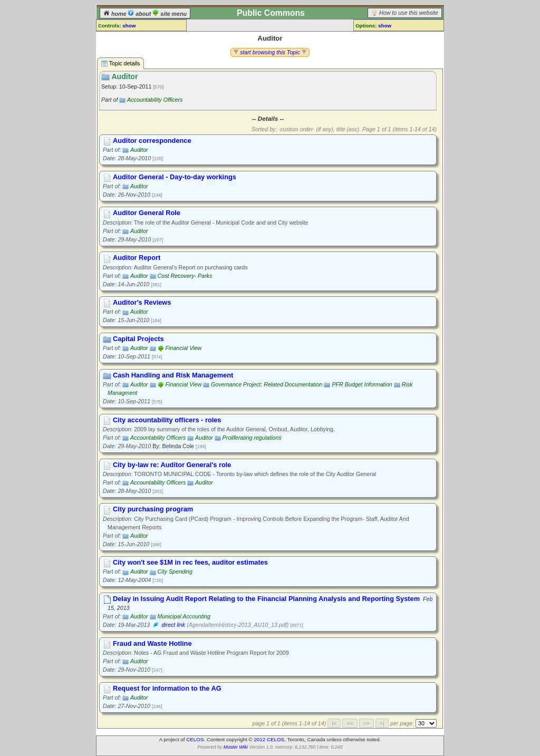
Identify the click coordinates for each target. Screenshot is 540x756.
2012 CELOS (269, 739)
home (115, 14)
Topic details (120, 64)
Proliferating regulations (252, 438)
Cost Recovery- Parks (185, 276)
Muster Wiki (236, 747)
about (140, 14)
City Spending (175, 571)
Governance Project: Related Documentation (267, 384)
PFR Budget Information (362, 384)
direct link (173, 625)
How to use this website (409, 13)
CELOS (195, 739)
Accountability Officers (155, 100)
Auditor (139, 150)
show (129, 26)
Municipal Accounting (184, 616)
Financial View (184, 348)
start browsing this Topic (270, 52)
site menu (170, 14)
